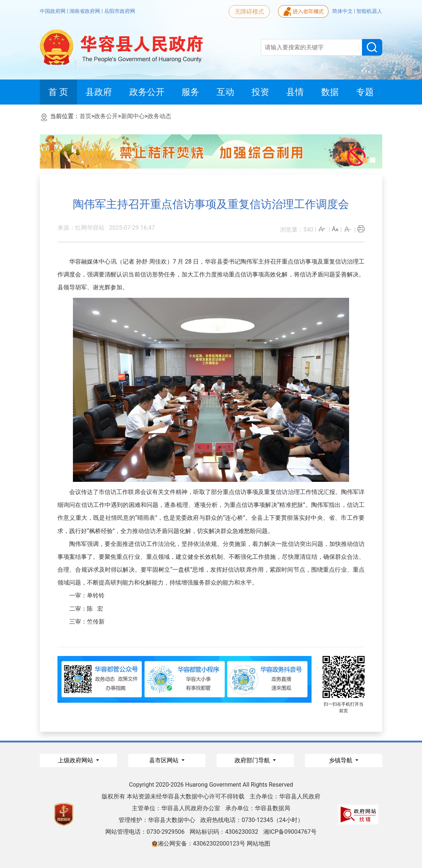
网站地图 (259, 844)
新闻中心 (133, 116)
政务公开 (106, 116)
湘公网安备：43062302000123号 (198, 844)
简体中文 (343, 11)
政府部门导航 (253, 760)
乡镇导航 (341, 760)
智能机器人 (369, 11)
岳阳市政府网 (120, 11)
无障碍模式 (249, 12)
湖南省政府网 (85, 11)
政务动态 (159, 116)
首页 (85, 116)
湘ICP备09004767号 (290, 832)
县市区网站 (165, 760)
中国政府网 (53, 11)
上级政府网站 (76, 760)
